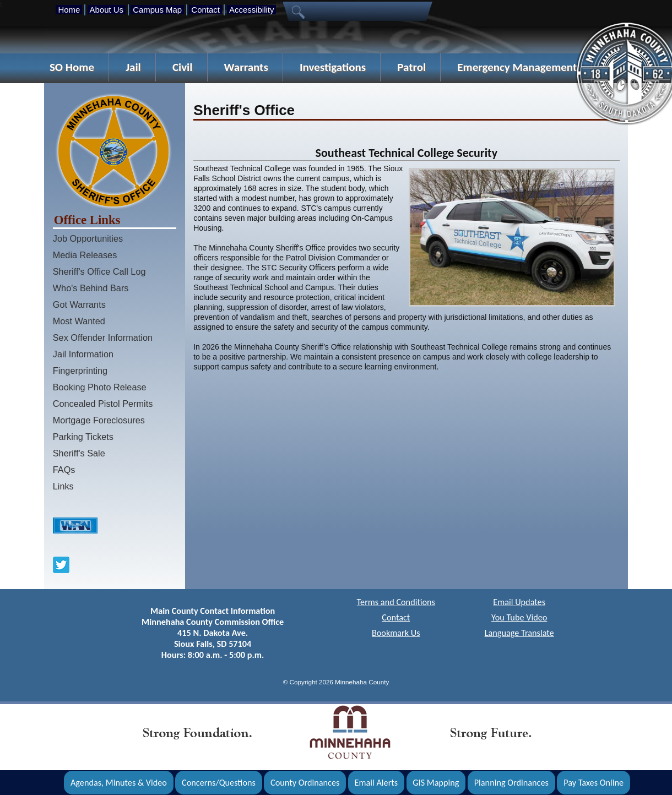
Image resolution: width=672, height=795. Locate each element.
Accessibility (251, 10)
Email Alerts (376, 783)
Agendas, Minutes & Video (119, 783)
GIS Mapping (436, 783)
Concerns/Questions (219, 783)
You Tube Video (519, 617)
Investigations (333, 67)
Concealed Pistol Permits (103, 404)
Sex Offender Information (103, 337)
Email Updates (519, 602)
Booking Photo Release (100, 387)
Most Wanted (79, 321)
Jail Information (83, 354)
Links (63, 486)
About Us (107, 10)
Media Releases (85, 255)
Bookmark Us (396, 633)
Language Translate (519, 633)
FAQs (64, 470)
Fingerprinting (80, 371)
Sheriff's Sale (79, 453)
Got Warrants (79, 304)
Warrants (246, 67)
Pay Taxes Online (594, 783)
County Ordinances (305, 783)
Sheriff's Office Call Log (99, 271)
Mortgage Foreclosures (99, 420)
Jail (133, 67)
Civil (183, 67)
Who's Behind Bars (91, 288)
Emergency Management (517, 67)
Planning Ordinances (511, 783)
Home (69, 10)
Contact (205, 10)
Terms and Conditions (396, 602)
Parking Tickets (83, 437)
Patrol (411, 67)
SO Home (72, 67)
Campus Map (157, 10)
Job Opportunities (88, 238)
